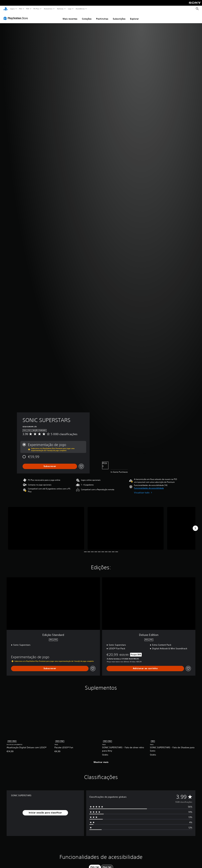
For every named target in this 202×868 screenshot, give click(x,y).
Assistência (80, 9)
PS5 (20, 9)
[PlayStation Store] (16, 17)
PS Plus (36, 9)
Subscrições (119, 18)
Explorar (134, 18)
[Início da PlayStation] (6, 9)
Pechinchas (102, 18)
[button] (149, 487)
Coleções (87, 18)
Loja (70, 9)
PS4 (28, 9)
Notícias (60, 9)
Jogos (12, 9)
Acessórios (48, 9)
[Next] (195, 527)
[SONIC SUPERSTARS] (46, 527)
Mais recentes (70, 18)
